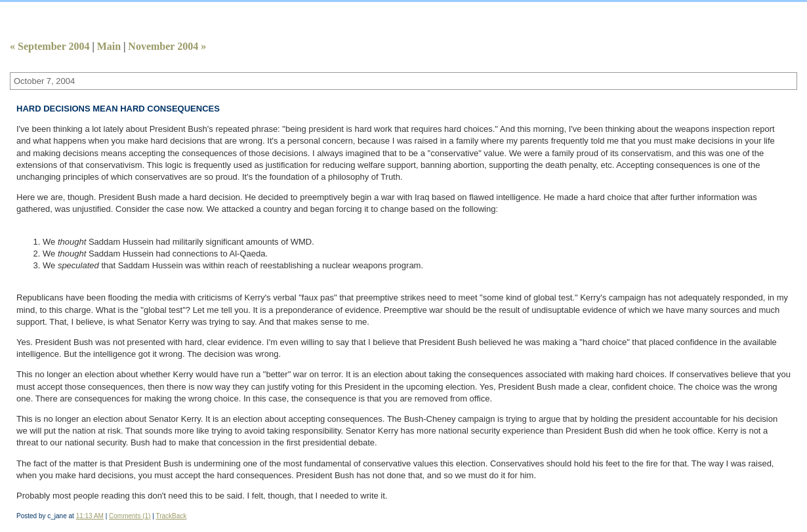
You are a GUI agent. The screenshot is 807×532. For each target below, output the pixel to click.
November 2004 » (167, 46)
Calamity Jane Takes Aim (145, 11)
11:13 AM (90, 516)
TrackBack (171, 516)
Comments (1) (130, 516)
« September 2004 (50, 46)
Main (109, 46)
